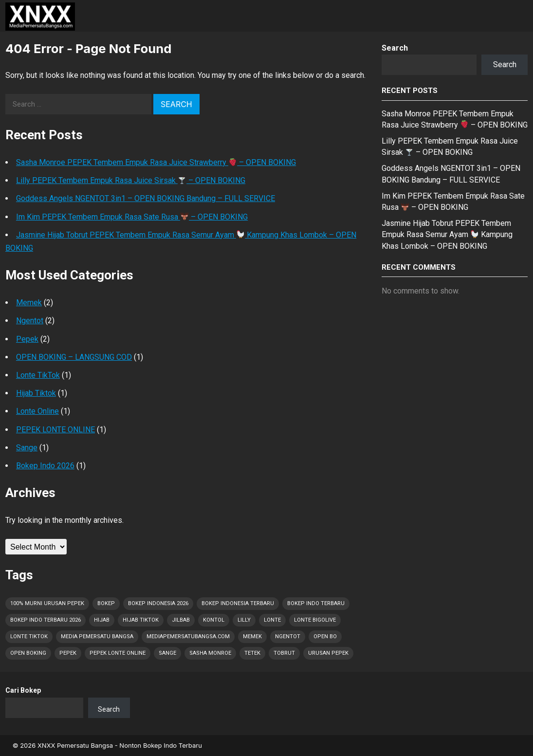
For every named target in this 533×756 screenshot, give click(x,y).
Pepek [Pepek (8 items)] (68, 653)
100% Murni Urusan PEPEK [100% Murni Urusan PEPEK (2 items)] (47, 603)
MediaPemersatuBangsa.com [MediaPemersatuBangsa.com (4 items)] (188, 636)
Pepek (27, 339)
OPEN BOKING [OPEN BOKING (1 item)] (28, 653)
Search (395, 48)
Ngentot (30, 321)
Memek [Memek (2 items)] (252, 636)
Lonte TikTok (38, 375)
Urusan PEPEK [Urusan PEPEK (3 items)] (328, 653)
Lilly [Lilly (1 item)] (244, 620)
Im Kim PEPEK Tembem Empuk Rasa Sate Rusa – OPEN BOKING (132, 217)
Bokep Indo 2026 (45, 466)
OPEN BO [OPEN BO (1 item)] (325, 636)
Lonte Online (37, 411)
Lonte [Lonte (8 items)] (272, 620)
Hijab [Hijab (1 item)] (102, 620)
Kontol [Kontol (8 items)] (214, 620)
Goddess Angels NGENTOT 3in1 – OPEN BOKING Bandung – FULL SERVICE (146, 198)
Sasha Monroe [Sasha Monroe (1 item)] (210, 653)
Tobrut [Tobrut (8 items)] (284, 653)
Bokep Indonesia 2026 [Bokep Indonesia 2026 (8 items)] (158, 603)
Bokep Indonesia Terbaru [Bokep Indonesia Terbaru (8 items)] (238, 603)
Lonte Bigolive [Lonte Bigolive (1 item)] (315, 620)
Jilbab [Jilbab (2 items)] (181, 620)
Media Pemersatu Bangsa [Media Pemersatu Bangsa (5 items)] (97, 636)
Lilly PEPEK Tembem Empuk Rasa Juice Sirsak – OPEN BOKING (131, 180)
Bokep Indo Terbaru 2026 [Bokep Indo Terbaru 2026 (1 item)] (46, 620)
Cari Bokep (23, 690)
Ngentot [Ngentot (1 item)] (288, 636)
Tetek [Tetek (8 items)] (252, 653)
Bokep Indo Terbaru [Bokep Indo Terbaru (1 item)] (316, 603)
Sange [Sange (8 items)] (167, 653)
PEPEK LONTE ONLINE (55, 430)
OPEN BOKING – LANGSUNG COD (74, 357)
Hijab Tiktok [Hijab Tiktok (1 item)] (141, 620)
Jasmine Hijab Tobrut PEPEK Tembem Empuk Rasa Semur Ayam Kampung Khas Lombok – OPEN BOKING (447, 234)
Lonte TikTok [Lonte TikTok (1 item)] (29, 636)
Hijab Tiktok (36, 393)
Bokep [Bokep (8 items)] (106, 603)
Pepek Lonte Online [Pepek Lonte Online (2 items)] (118, 653)
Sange (27, 448)
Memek (29, 303)
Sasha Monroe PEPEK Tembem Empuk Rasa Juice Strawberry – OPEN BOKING (156, 162)
